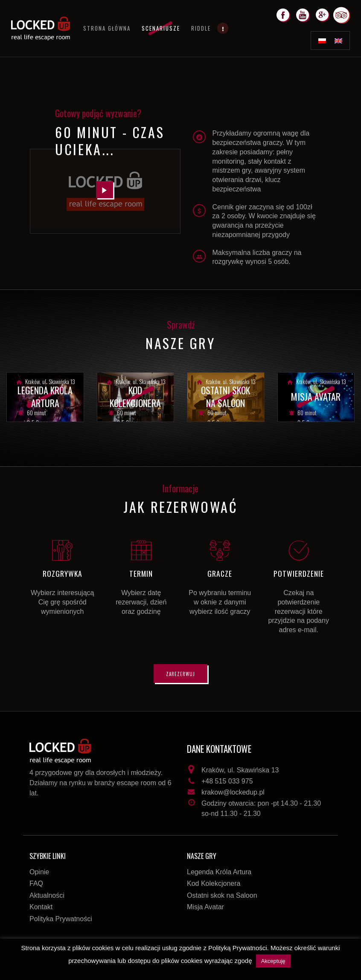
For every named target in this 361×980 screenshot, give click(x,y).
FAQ (36, 883)
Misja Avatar (205, 907)
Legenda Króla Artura (219, 872)
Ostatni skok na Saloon (222, 895)
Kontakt (41, 907)
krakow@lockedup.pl (233, 792)
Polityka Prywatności (61, 919)
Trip (345, 12)
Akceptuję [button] (273, 961)
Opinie (39, 872)
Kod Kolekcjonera (214, 883)
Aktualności (47, 895)
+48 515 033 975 (227, 781)
